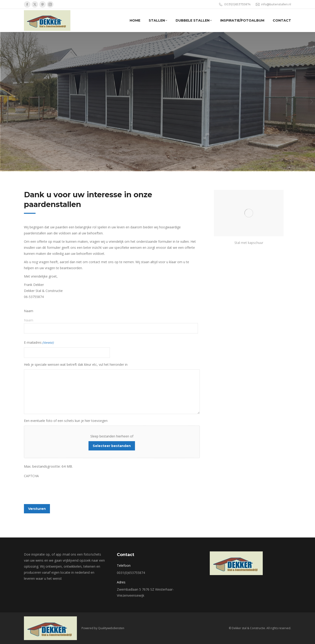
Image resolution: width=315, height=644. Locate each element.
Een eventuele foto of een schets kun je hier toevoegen (66, 421)
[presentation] (59, 490)
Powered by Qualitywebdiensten (103, 628)
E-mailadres (39, 343)
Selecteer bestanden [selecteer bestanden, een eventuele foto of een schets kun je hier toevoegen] (112, 446)
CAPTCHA (31, 476)
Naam (29, 320)
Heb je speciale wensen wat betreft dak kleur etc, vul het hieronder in (76, 364)
